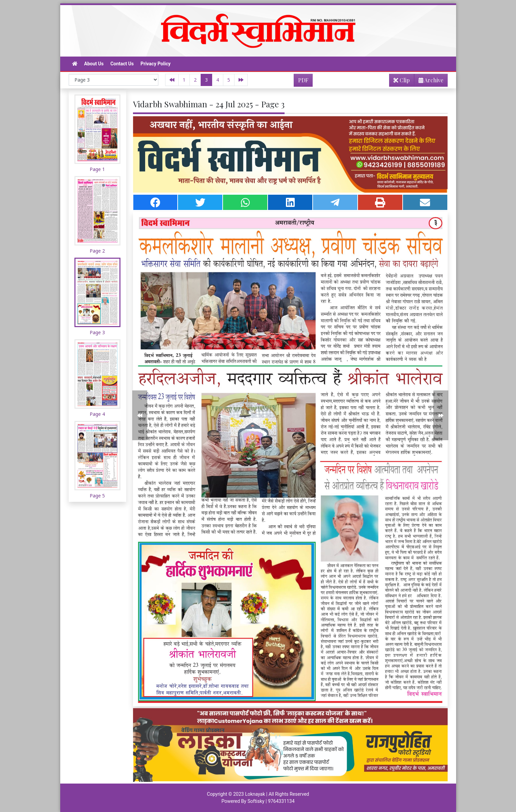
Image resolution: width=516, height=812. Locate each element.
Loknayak (255, 794)
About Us (94, 64)
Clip (402, 80)
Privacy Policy (155, 64)
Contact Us (122, 64)
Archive (429, 81)
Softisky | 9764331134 (271, 801)
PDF (303, 80)
